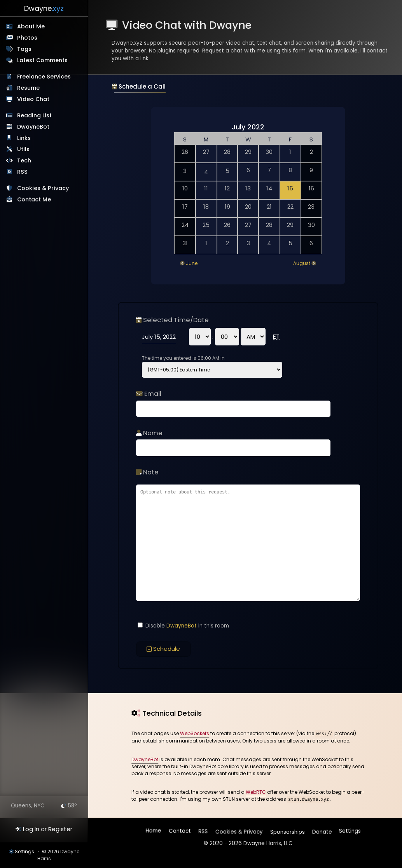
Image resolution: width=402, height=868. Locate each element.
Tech (24, 160)
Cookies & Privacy (43, 189)
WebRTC (256, 792)
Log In (31, 829)
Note (147, 472)
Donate (321, 830)
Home (154, 832)
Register (60, 829)
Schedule (163, 649)
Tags (24, 49)
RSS (23, 172)
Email (149, 394)
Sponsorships (287, 830)
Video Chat (33, 99)
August (302, 263)
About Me (31, 26)
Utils (23, 149)
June (192, 263)
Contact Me (34, 200)
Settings (24, 851)
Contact (180, 832)
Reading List (34, 115)
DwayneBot (33, 127)
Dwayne (44, 8)
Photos (27, 38)
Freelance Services (44, 77)
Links (24, 138)
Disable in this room (183, 626)
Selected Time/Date (172, 320)
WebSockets (195, 733)
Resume (28, 88)
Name (149, 433)
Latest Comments (42, 60)
